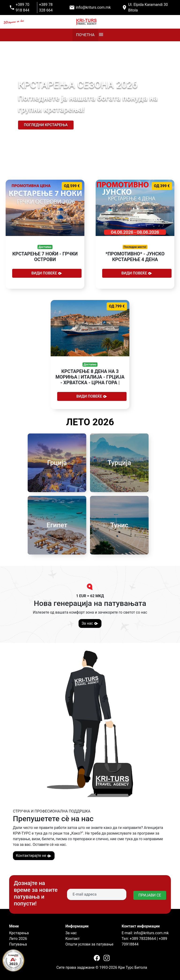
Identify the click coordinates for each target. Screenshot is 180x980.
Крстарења (19, 933)
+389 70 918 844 (22, 7)
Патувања (18, 944)
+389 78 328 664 (46, 7)
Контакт (73, 939)
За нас (90, 623)
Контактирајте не (34, 856)
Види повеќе (47, 273)
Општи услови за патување (89, 944)
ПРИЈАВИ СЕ (150, 895)
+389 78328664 (142, 939)
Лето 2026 (18, 939)
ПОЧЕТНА (85, 35)
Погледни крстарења (46, 125)
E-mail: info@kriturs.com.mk (145, 933)
